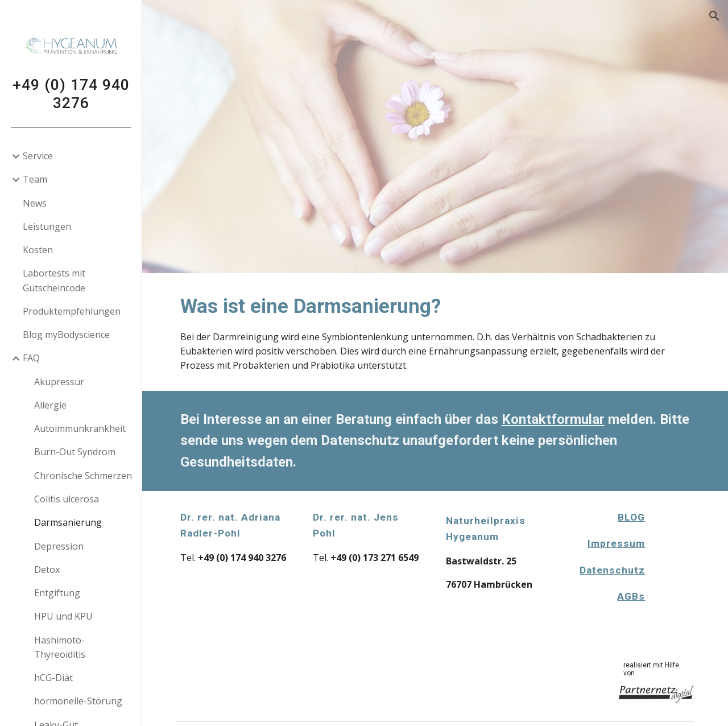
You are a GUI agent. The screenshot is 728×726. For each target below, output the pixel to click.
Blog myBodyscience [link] (66, 335)
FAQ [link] (31, 358)
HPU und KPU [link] (63, 616)
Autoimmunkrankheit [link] (80, 428)
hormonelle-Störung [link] (78, 701)
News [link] (35, 203)
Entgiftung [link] (57, 593)
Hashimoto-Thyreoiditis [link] (60, 647)
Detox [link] (47, 570)
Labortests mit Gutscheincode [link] (54, 280)
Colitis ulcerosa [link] (67, 499)
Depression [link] (59, 546)
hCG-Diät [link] (53, 678)
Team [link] (35, 179)
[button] (714, 16)
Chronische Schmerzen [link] (83, 476)
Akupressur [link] (59, 382)
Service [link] (38, 156)
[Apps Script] (679, 565)
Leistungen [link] (47, 226)
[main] (435, 332)
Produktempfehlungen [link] (72, 311)
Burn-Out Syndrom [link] (75, 452)
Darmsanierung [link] (68, 522)
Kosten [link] (38, 250)
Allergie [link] (50, 405)
